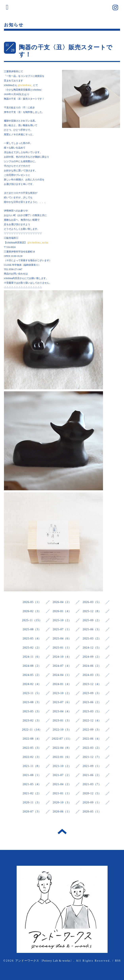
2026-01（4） (62, 611)
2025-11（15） (32, 620)
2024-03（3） (92, 675)
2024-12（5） (92, 648)
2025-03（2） (92, 639)
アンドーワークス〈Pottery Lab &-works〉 (44, 961)
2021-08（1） (32, 775)
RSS (118, 961)
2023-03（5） (92, 711)
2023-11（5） (32, 693)
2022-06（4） (92, 739)
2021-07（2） (62, 775)
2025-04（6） (62, 639)
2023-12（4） (92, 684)
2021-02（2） (32, 793)
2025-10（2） (62, 620)
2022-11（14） (32, 730)
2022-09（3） (92, 730)
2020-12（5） (92, 793)
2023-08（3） (32, 702)
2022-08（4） (32, 739)
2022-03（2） (92, 748)
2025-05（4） (32, 639)
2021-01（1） (62, 793)
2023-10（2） (62, 693)
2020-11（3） (32, 802)
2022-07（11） (62, 739)
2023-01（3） (62, 720)
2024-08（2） (32, 666)
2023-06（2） (92, 702)
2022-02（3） (32, 757)
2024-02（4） (32, 684)
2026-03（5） (92, 602)
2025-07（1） (62, 629)
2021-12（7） (92, 757)
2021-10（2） (62, 766)
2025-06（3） (92, 629)
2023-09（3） (92, 693)
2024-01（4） (62, 684)
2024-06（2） (92, 666)
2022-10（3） (62, 730)
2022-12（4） (92, 720)
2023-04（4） (62, 711)
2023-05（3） (32, 711)
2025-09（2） (92, 620)
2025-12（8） (92, 611)
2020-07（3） (32, 812)
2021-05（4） (32, 784)
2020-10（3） (62, 802)
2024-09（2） (92, 657)
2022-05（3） (32, 748)
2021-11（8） (32, 766)
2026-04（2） (62, 602)
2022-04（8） (62, 748)
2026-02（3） (32, 611)
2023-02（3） (32, 720)
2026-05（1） (32, 602)
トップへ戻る (62, 831)
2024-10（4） (62, 657)
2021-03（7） (92, 784)
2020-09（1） (92, 802)
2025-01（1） (62, 648)
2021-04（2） (62, 784)
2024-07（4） (62, 666)
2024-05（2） (32, 675)
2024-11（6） (32, 657)
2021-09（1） (92, 766)
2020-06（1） (62, 812)
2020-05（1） (92, 812)
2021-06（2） (92, 775)
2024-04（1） (62, 675)
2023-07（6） (62, 702)
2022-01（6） (62, 757)
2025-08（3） (32, 629)
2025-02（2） (32, 648)
